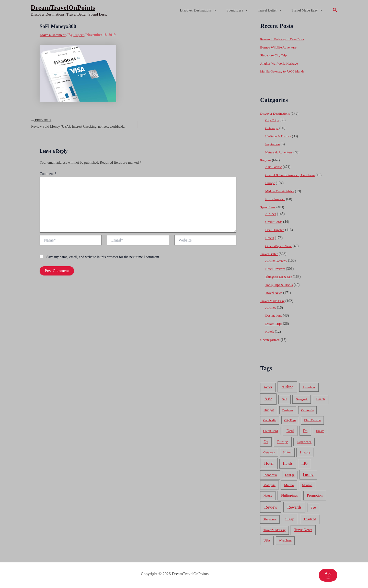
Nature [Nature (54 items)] (268, 495)
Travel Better (274, 10)
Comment (48, 176)
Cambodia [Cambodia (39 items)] (270, 420)
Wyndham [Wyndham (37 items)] (285, 541)
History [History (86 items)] (305, 452)
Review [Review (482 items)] (271, 507)
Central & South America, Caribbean (292, 175)
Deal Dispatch (275, 230)
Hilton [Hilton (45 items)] (287, 452)
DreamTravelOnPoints (63, 8)
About (328, 575)
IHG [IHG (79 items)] (304, 464)
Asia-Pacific (274, 167)
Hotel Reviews (276, 269)
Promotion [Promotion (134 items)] (315, 495)
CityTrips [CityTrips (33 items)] (290, 420)
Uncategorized (271, 340)
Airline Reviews (277, 261)
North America (276, 199)
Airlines (271, 214)
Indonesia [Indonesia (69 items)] (270, 475)
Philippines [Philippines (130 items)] (289, 495)
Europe (270, 183)
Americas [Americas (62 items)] (309, 387)
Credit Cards (274, 222)
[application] (225, 10)
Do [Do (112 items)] (305, 431)
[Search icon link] (335, 10)
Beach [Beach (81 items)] (320, 399)
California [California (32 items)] (308, 410)
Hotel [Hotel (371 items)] (269, 463)
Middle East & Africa (281, 191)
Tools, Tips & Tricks (280, 285)
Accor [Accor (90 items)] (268, 387)
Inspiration (273, 144)
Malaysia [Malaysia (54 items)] (269, 485)
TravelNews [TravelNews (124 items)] (303, 530)
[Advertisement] (184, 59)
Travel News (274, 293)
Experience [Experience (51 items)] (304, 442)
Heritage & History (279, 136)
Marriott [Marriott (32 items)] (307, 485)
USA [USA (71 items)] (267, 540)
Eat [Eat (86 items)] (266, 442)
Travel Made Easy (309, 10)
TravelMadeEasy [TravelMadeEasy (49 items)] (275, 530)
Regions (266, 160)
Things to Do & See (280, 277)
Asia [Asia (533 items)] (268, 399)
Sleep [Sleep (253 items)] (290, 519)
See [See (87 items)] (313, 507)
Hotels (270, 238)
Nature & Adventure (280, 152)
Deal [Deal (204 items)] (290, 431)
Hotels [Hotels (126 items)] (288, 463)
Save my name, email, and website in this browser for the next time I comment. (103, 259)
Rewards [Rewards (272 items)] (294, 507)
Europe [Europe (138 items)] (283, 442)
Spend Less (245, 10)
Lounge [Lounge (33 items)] (290, 475)
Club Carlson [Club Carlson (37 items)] (312, 420)
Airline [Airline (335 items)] (287, 387)
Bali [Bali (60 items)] (284, 399)
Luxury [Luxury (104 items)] (308, 475)
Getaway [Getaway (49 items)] (269, 452)
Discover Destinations (209, 10)
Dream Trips (274, 324)
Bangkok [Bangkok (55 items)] (302, 399)
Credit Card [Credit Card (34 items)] (271, 431)
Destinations (274, 315)
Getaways (272, 128)
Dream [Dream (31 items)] (320, 431)
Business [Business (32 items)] (288, 410)
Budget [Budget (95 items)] (269, 410)
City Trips (272, 120)
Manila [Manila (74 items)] (289, 485)
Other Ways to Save (279, 246)
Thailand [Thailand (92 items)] (310, 519)
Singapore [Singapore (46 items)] (270, 519)
